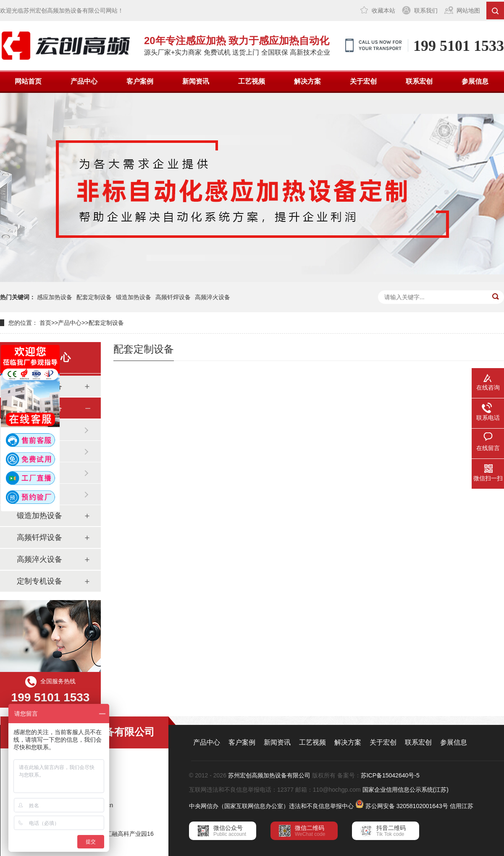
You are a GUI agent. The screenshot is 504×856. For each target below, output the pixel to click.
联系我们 (426, 11)
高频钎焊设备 (173, 297)
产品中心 (84, 81)
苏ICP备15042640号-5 (390, 775)
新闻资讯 (196, 81)
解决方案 (307, 81)
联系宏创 (419, 81)
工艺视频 (252, 81)
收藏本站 (383, 11)
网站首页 (28, 81)
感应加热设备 (55, 297)
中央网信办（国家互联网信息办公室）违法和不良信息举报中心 (271, 806)
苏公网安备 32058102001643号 (407, 806)
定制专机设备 (39, 581)
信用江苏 (462, 806)
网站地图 (468, 11)
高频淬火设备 (213, 297)
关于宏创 (363, 81)
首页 (45, 323)
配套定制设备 (94, 297)
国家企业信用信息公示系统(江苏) (406, 790)
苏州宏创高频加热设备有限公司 (269, 775)
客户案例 (140, 81)
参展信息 (475, 81)
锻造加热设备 (134, 297)
